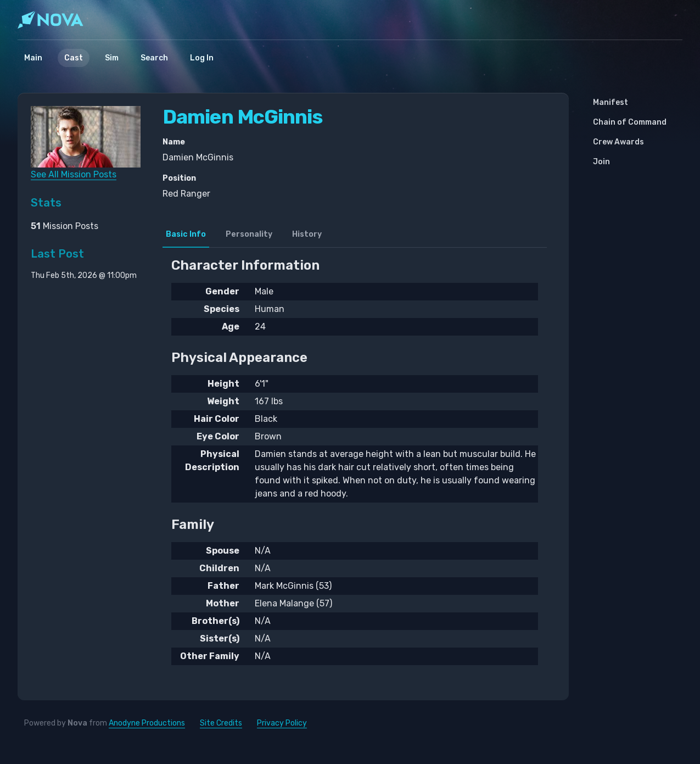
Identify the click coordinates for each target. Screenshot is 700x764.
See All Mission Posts (74, 174)
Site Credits (221, 723)
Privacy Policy (282, 723)
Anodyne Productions (147, 723)
